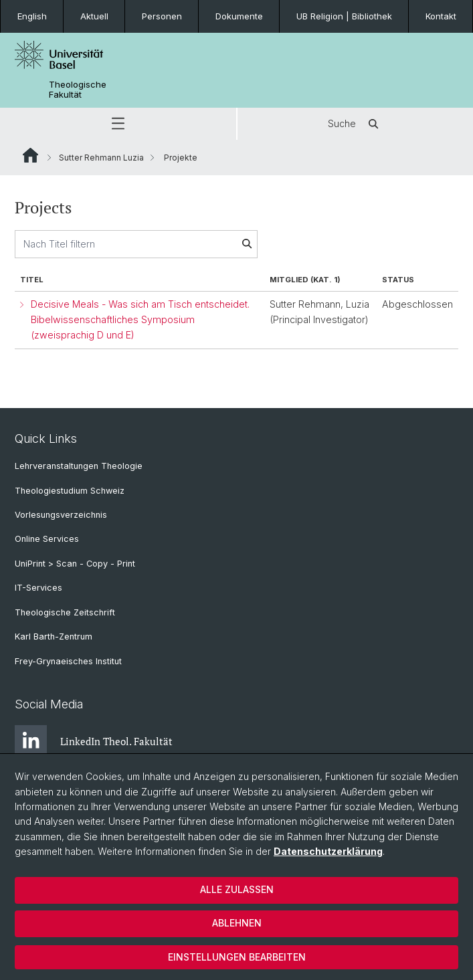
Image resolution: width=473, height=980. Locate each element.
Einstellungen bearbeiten (237, 957)
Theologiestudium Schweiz (70, 491)
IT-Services (38, 588)
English (32, 16)
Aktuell (94, 16)
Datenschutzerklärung (328, 851)
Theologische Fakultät (78, 90)
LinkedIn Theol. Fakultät (94, 741)
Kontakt (441, 16)
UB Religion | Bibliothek (344, 16)
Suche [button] (355, 124)
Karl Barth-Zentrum (54, 636)
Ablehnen (237, 923)
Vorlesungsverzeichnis (61, 515)
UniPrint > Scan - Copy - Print (75, 564)
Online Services (47, 539)
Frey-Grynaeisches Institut (68, 661)
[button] (118, 124)
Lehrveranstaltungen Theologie (79, 466)
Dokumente (239, 16)
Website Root (30, 155)
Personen (162, 16)
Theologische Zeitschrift (65, 612)
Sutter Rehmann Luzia (101, 158)
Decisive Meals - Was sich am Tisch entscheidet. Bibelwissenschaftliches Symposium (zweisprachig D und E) (140, 319)
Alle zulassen (237, 889)
